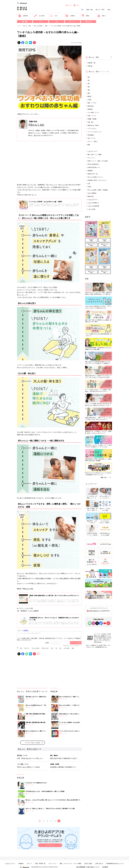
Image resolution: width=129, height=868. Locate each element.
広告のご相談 (88, 863)
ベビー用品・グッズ (93, 112)
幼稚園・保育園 (92, 119)
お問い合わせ (99, 863)
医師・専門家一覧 (40, 863)
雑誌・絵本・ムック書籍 (94, 154)
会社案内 (105, 867)
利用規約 (21, 863)
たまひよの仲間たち (93, 203)
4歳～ (89, 90)
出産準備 (70, 16)
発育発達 (90, 109)
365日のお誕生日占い (94, 164)
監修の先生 (91, 196)
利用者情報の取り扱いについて (115, 863)
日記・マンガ (91, 138)
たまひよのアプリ (93, 200)
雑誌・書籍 (25, 22)
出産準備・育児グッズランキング (97, 180)
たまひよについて (93, 151)
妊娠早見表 (23, 16)
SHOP (69, 5)
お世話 (89, 100)
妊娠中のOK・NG (92, 174)
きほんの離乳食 (92, 193)
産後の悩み (91, 106)
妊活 (109, 10)
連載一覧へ (104, 477)
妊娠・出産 (89, 10)
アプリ (41, 22)
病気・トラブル (92, 103)
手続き (89, 187)
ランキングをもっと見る (32, 743)
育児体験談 (91, 135)
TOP (82, 10)
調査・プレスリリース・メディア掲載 (70, 863)
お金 (89, 183)
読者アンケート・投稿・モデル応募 (98, 161)
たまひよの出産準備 (93, 206)
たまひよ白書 (91, 209)
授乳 (46, 26)
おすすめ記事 (66, 648)
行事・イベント (92, 116)
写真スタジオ (88, 22)
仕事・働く (91, 122)
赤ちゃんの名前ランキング (95, 177)
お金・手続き (39, 16)
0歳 (52, 648)
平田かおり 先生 (36, 125)
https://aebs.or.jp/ (98, 642)
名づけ (54, 16)
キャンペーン (72, 22)
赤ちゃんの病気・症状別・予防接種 (98, 190)
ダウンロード (50, 845)
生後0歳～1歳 (91, 63)
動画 (73, 648)
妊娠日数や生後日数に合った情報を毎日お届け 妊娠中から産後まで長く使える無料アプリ (50, 841)
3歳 (89, 87)
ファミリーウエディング (94, 132)
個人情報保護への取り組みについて (88, 867)
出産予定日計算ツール (94, 167)
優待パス (102, 16)
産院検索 (90, 171)
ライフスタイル (92, 129)
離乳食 (85, 16)
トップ (19, 26)
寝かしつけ (27, 648)
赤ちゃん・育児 (100, 10)
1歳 (56, 648)
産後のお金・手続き (93, 125)
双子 (35, 135)
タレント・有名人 (93, 141)
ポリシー (29, 863)
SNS (57, 22)
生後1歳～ (90, 66)
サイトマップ (52, 863)
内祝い (77, 5)
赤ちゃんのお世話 (38, 26)
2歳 (60, 648)
